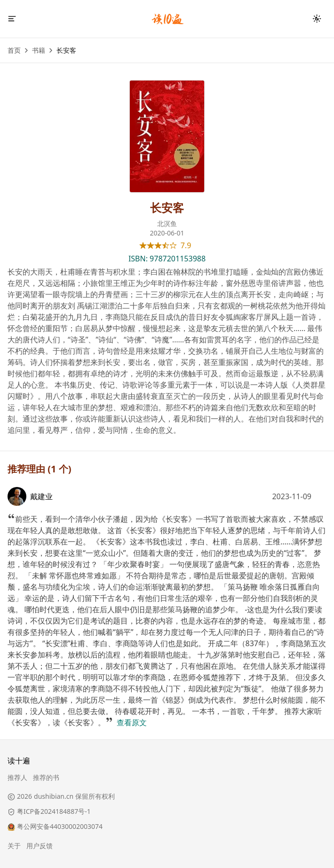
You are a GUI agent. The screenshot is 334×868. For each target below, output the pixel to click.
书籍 (39, 50)
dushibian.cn (54, 796)
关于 (14, 846)
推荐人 (17, 777)
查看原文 (132, 722)
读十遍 (19, 761)
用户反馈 (40, 846)
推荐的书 (46, 777)
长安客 (66, 50)
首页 (14, 50)
